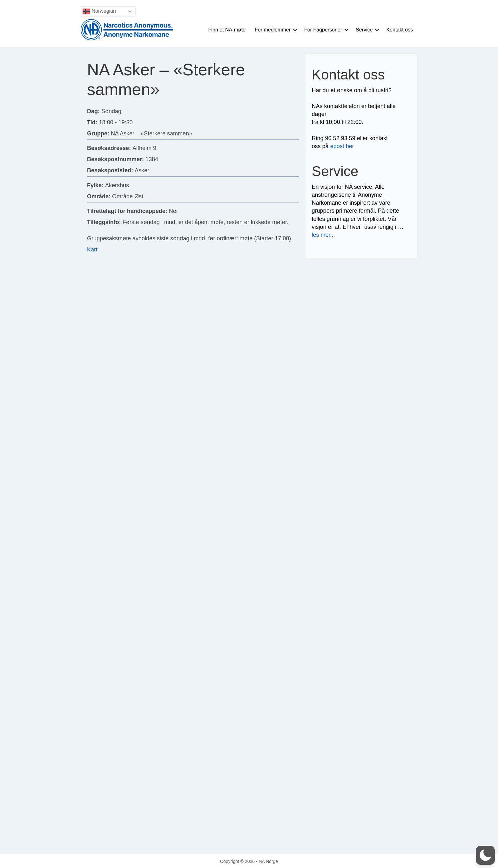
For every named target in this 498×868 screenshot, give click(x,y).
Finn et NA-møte (227, 30)
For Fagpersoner (323, 30)
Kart (92, 249)
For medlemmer (273, 30)
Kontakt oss (400, 30)
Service (364, 30)
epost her (342, 146)
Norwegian (99, 11)
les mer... (323, 235)
